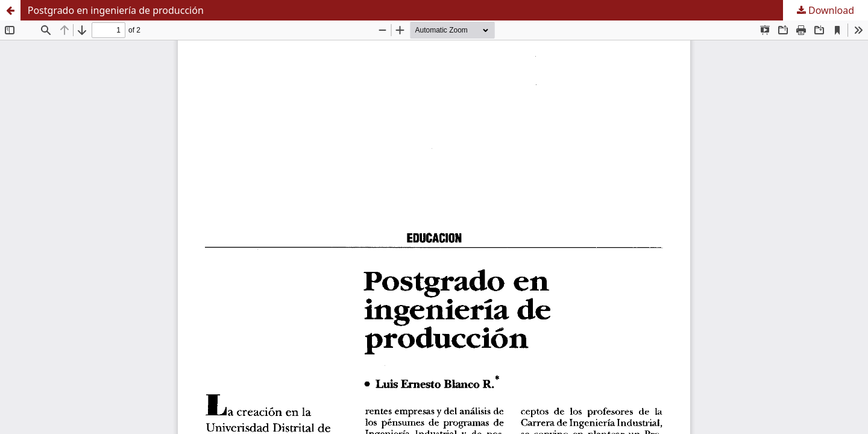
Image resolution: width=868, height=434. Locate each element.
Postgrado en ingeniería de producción (116, 10)
